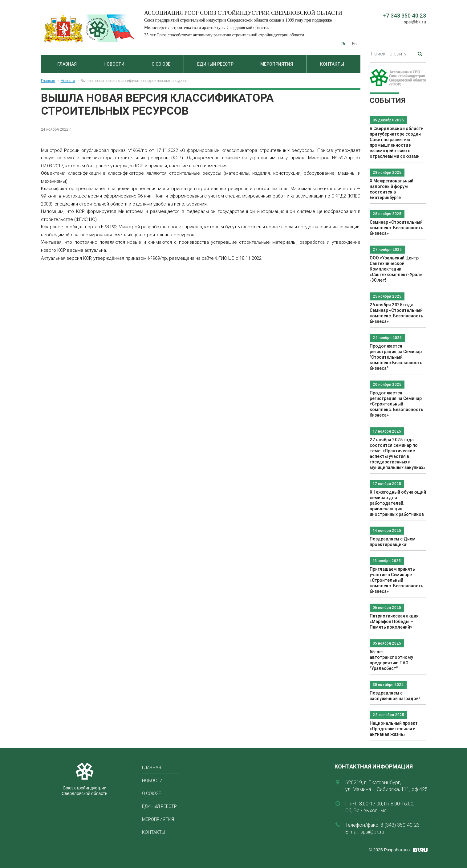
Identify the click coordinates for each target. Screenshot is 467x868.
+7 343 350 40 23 (404, 16)
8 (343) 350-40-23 (400, 825)
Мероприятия (277, 64)
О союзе (161, 64)
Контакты (332, 64)
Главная (67, 64)
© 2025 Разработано (389, 850)
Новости (114, 64)
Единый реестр (215, 64)
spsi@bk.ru (415, 22)
